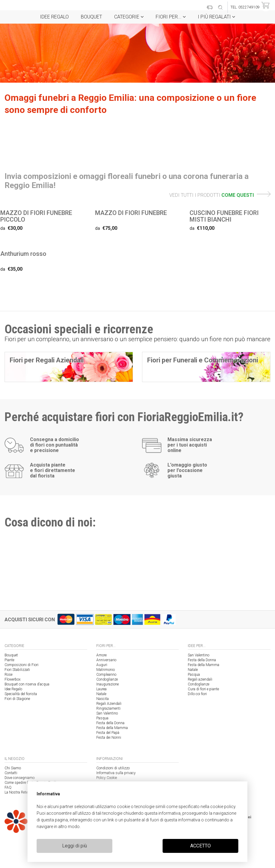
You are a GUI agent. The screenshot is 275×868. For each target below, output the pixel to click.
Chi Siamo (13, 768)
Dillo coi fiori (197, 694)
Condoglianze (107, 679)
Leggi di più (75, 846)
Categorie (129, 17)
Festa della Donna (110, 723)
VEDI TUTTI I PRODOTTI (220, 195)
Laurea (101, 689)
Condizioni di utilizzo (113, 768)
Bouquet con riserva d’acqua (27, 684)
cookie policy (223, 807)
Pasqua (102, 718)
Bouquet (91, 17)
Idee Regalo (54, 17)
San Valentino (107, 713)
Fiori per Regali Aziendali (47, 360)
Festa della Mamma (112, 728)
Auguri (102, 665)
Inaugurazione (108, 684)
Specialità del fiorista (21, 694)
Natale (101, 694)
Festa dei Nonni (109, 738)
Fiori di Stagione (17, 699)
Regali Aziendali (109, 704)
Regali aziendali (200, 679)
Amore (101, 655)
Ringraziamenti (108, 708)
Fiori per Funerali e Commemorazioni (203, 360)
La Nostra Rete (16, 792)
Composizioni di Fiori (22, 665)
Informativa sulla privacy (116, 773)
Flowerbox (13, 679)
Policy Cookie (107, 778)
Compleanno (106, 675)
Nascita (103, 699)
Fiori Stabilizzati (17, 670)
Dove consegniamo (20, 778)
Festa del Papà (108, 733)
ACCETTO (200, 846)
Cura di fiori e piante (203, 689)
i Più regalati (216, 17)
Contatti (11, 773)
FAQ (8, 787)
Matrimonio (106, 670)
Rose (8, 675)
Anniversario (106, 660)
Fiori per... (171, 17)
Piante (9, 660)
